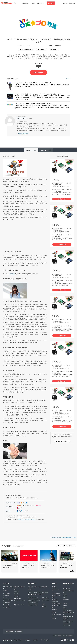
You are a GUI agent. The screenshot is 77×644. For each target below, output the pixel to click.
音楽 (15, 589)
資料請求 (51, 3)
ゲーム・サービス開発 (8, 600)
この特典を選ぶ (62, 199)
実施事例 (44, 604)
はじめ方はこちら (26, 3)
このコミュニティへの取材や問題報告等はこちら (63, 537)
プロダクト (6, 591)
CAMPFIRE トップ (41, 3)
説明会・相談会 (45, 598)
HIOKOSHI (54, 612)
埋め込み (55, 50)
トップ (31, 150)
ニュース (65, 595)
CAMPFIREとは (67, 589)
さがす (34, 3)
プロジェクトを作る (32, 587)
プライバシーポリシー (68, 610)
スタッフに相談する (43, 587)
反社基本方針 (66, 619)
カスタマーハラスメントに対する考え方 (69, 622)
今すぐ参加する (39, 72)
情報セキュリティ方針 (68, 617)
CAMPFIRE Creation (56, 593)
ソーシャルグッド (7, 607)
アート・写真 (6, 605)
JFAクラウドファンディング (56, 615)
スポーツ (16, 594)
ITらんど (12, 274)
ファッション (6, 598)
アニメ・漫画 (6, 595)
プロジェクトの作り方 (33, 602)
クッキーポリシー (67, 625)
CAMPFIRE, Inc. (19, 640)
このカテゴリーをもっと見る (65, 546)
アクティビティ (46, 150)
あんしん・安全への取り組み (69, 592)
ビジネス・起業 (6, 602)
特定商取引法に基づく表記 (69, 613)
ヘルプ (65, 597)
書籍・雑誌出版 (18, 598)
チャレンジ (17, 591)
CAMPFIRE (54, 587)
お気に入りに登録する (26, 50)
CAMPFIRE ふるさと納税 (56, 607)
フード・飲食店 (6, 593)
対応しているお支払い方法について (27, 519)
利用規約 (65, 606)
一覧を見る (67, 79)
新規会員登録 (72, 3)
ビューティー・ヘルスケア (19, 601)
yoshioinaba (22, 118)
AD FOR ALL (54, 610)
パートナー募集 (44, 640)
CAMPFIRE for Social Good (56, 596)
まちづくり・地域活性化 (19, 587)
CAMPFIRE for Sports (56, 603)
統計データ (44, 606)
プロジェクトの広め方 (33, 605)
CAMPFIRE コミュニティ (56, 590)
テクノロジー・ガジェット (8, 588)
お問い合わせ (66, 600)
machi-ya (54, 618)
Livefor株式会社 (19, 631)
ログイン (65, 3)
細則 (64, 608)
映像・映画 (17, 596)
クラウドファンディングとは (34, 600)
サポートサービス (45, 601)
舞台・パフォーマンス (19, 605)
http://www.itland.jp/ (23, 134)
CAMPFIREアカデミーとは (34, 598)
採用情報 (35, 640)
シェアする (42, 50)
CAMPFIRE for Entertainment (55, 600)
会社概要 (28, 640)
